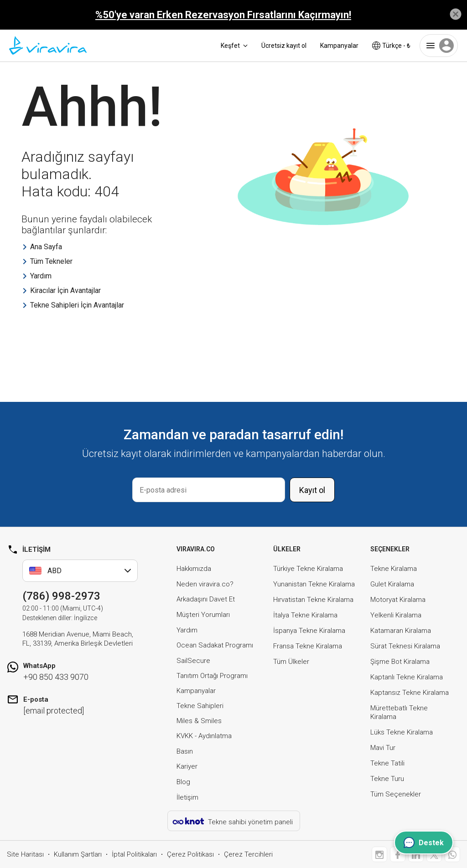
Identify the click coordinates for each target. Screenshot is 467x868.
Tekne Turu (387, 779)
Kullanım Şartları (78, 854)
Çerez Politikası (190, 854)
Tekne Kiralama (394, 569)
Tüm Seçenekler (396, 794)
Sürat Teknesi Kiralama (405, 646)
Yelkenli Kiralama (396, 615)
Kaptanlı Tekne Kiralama (407, 677)
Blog (183, 782)
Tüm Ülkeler (291, 662)
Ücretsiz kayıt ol (284, 46)
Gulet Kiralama (392, 584)
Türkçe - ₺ (391, 46)
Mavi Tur (383, 748)
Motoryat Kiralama (398, 600)
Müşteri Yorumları (203, 615)
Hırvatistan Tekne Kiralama (313, 600)
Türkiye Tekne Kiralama (308, 569)
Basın (185, 751)
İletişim (187, 797)
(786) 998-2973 (61, 596)
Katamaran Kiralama (401, 631)
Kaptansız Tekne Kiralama (410, 693)
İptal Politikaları (134, 854)
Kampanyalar (339, 46)
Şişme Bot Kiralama (400, 662)
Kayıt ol (312, 490)
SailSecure (193, 661)
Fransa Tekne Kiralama (308, 646)
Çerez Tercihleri (248, 854)
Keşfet (234, 46)
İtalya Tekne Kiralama (305, 615)
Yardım (187, 630)
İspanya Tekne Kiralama (309, 631)
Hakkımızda (194, 569)
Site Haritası (25, 854)
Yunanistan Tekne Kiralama (314, 584)
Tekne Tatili (387, 763)
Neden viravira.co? (205, 584)
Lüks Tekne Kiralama (402, 732)
